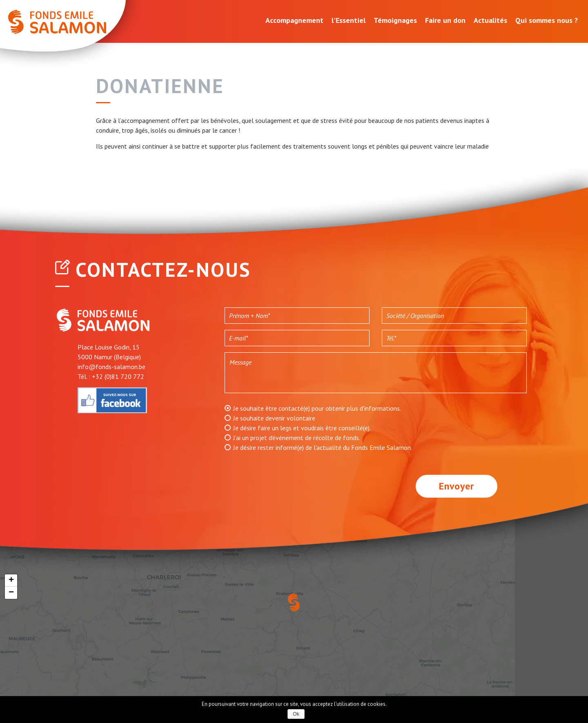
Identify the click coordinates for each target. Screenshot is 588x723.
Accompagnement (294, 20)
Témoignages (395, 20)
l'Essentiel (349, 20)
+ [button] (11, 581)
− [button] (11, 593)
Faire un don (445, 20)
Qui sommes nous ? (547, 20)
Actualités (490, 20)
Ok (296, 714)
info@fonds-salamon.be (111, 367)
